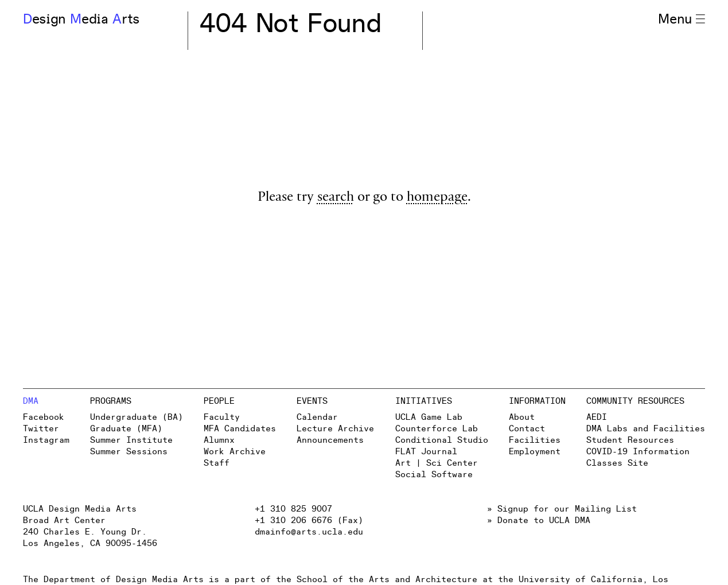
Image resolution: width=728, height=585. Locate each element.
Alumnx (219, 440)
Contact (527, 429)
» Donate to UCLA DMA (539, 520)
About (522, 417)
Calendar (317, 417)
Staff (217, 463)
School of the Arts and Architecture (387, 580)
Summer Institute (131, 440)
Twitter (41, 429)
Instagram (46, 440)
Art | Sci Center (437, 463)
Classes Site (617, 463)
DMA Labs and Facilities (646, 429)
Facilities (535, 440)
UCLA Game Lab (429, 417)
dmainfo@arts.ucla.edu (309, 532)
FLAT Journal (426, 452)
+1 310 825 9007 (293, 509)
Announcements (330, 440)
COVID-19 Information (638, 452)
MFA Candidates (240, 429)
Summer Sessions (129, 452)
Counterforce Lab (437, 429)
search (336, 198)
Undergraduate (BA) (137, 417)
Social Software (434, 475)
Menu (682, 19)
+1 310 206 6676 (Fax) (309, 520)
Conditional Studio (442, 440)
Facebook (44, 417)
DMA (31, 401)
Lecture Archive (335, 429)
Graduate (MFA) (126, 429)
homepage (437, 198)
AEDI (597, 417)
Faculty (222, 417)
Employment (535, 452)
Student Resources (630, 440)
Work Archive (235, 452)
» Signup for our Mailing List (562, 509)
